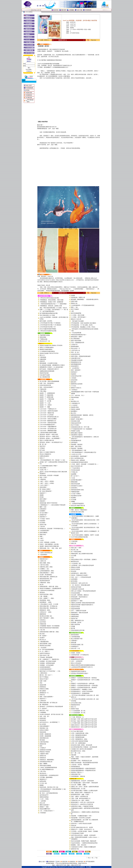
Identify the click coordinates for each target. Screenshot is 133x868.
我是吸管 (74, 374)
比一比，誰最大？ (45, 651)
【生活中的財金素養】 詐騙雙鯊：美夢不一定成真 (85, 535)
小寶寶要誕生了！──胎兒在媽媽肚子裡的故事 (53, 505)
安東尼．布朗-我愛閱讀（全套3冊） (50, 544)
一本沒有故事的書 (76, 333)
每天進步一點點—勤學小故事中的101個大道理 (84, 721)
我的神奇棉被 (75, 397)
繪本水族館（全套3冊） (46, 321)
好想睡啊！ (43, 511)
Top (96, 858)
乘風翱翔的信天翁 (76, 362)
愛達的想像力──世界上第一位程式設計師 (83, 802)
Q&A (28, 90)
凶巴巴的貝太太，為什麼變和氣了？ (50, 722)
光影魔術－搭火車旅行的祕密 (48, 661)
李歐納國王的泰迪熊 (77, 360)
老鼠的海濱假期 (76, 609)
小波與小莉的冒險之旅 (46, 553)
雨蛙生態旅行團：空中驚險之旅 (49, 606)
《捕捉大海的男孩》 (43, 122)
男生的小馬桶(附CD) (45, 454)
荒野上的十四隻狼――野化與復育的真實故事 (83, 591)
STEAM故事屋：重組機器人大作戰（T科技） (84, 327)
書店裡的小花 (75, 401)
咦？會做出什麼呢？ (45, 489)
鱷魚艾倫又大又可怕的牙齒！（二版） (50, 671)
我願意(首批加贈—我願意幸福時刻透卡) (82, 605)
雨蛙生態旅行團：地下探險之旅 (49, 703)
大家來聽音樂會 (76, 637)
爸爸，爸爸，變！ (45, 716)
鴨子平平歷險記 (44, 677)
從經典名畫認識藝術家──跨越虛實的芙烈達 (83, 770)
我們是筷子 (74, 372)
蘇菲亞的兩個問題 (76, 313)
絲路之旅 (74, 543)
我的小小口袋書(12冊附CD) (47, 452)
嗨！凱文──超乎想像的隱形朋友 (49, 793)
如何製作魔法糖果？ (77, 480)
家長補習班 (43, 720)
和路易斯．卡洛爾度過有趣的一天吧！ (82, 816)
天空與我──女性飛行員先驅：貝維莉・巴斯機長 (85, 831)
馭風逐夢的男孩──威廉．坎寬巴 (80, 794)
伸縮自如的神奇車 (76, 423)
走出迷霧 (74, 556)
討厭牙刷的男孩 (44, 742)
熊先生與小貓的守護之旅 (78, 505)
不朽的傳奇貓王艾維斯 (77, 833)
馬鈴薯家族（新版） (45, 600)
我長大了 (42, 458)
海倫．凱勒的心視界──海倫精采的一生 (82, 793)
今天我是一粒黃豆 (45, 519)
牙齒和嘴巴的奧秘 (45, 335)
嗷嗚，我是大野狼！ (77, 446)
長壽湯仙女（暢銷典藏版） (47, 760)
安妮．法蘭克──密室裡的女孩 (80, 796)
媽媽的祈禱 (43, 744)
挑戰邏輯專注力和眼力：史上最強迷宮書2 (51, 367)
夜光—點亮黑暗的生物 (77, 458)
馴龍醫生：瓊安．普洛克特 (79, 845)
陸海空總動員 (43, 532)
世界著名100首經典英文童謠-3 (80, 673)
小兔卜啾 (42, 630)
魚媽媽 (73, 295)
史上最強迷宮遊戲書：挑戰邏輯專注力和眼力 (52, 365)
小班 (72, 399)
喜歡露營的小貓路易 (77, 435)
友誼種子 (42, 638)
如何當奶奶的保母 (45, 791)
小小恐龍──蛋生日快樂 (78, 315)
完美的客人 (43, 620)
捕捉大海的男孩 (76, 624)
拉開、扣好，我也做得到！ (47, 383)
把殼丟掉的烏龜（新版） (47, 594)
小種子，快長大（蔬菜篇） (47, 481)
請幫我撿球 (74, 442)
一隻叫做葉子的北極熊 (77, 321)
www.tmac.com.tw (36, 10)
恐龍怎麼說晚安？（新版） (47, 573)
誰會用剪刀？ (43, 517)
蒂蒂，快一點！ (76, 352)
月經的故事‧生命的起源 (78, 589)
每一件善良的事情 (76, 552)
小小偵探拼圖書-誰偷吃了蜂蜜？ (49, 466)
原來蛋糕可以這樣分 (77, 486)
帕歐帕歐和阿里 (76, 705)
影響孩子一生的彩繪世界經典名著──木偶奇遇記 (85, 685)
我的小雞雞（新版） (45, 563)
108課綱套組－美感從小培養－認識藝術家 (51, 302)
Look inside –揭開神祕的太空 (48, 421)
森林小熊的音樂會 (76, 341)
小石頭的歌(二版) (76, 563)
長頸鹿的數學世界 (76, 441)
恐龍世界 (42, 361)
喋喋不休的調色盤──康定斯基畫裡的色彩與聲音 (85, 763)
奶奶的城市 (43, 718)
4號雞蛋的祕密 (75, 492)
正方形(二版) (43, 783)
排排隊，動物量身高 (45, 734)
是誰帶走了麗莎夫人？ (77, 772)
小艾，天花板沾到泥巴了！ (47, 811)
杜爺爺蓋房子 (75, 646)
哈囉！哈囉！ (43, 681)
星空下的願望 (75, 309)
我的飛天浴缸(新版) (45, 646)
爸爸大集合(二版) (45, 655)
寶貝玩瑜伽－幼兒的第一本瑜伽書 (49, 475)
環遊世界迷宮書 (44, 373)
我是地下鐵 (74, 618)
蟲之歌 (42, 585)
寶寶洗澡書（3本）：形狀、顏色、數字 (51, 548)
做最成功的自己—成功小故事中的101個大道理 (84, 727)
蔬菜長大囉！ (43, 525)
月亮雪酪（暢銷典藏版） (47, 777)
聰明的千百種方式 (76, 388)
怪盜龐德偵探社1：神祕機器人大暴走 (82, 689)
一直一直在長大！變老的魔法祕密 (81, 585)
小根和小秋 (43, 561)
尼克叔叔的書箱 (76, 593)
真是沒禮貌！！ (44, 468)
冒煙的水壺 (43, 756)
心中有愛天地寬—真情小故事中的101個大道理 (84, 723)
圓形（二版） (75, 307)
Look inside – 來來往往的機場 (48, 419)
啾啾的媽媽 (74, 482)
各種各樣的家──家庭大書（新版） (49, 586)
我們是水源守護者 (76, 587)
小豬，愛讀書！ (44, 596)
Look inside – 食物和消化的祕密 (49, 411)
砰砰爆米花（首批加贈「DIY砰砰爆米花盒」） (53, 529)
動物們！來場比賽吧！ (77, 419)
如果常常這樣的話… (45, 653)
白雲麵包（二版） (45, 569)
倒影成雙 (74, 755)
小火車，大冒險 (44, 799)
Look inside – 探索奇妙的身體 (48, 423)
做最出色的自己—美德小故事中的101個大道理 (84, 725)
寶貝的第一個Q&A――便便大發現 (49, 434)
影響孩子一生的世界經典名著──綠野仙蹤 (83, 684)
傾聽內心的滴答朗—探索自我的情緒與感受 (83, 603)
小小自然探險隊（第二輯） (79, 713)
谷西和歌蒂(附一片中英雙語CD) (80, 655)
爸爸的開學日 (75, 366)
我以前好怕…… (44, 773)
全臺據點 (72, 10)
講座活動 (29, 93)
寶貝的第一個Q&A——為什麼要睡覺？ (50, 438)
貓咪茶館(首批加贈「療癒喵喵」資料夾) (82, 415)
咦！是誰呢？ (43, 636)
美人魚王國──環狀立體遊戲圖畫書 (49, 381)
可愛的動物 (43, 357)
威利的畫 (74, 643)
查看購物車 (88, 10)
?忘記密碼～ (29, 70)
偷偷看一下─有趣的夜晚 (46, 395)
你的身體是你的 (76, 417)
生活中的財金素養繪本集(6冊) (79, 537)
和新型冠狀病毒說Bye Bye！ (79, 335)
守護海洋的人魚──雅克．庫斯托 (80, 800)
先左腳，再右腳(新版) (46, 575)
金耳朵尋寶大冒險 (76, 703)
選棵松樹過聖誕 (44, 797)
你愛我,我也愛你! (44, 456)
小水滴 (42, 540)
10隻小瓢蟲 (43, 391)
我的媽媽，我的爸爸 (77, 444)
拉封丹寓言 (43, 622)
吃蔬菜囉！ (43, 521)
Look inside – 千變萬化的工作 (48, 409)
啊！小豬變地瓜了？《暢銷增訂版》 (50, 659)
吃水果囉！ (43, 523)
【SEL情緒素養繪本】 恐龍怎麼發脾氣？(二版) (53, 789)
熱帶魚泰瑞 (43, 781)
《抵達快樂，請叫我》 (43, 46)
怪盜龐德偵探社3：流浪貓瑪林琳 (80, 693)
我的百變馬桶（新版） (46, 644)
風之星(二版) (75, 550)
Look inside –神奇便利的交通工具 (49, 417)
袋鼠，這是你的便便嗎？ (47, 387)
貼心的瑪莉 (43, 724)
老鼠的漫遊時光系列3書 (78, 630)
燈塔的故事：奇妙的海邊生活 (79, 597)
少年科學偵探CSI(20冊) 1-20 (48, 327)
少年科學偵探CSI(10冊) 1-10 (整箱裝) (50, 323)
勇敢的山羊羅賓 (76, 567)
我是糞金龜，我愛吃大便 (78, 297)
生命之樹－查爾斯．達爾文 (79, 785)
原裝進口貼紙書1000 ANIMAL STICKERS (51, 345)
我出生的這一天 (76, 348)
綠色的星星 (74, 380)
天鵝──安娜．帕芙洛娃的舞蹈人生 (81, 798)
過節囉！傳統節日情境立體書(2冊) (49, 546)
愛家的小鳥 (74, 303)
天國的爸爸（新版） (45, 583)
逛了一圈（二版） (76, 753)
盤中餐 (73, 628)
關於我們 (64, 10)
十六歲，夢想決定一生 (77, 717)
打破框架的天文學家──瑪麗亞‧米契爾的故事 (83, 847)
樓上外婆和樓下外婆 (77, 639)
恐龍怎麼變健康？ (45, 726)
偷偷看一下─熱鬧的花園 (46, 397)
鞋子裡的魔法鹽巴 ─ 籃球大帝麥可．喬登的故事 (84, 783)
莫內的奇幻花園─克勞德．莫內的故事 (82, 745)
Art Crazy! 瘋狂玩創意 (77, 731)
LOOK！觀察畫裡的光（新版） (80, 739)
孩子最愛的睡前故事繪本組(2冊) (49, 313)
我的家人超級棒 (76, 409)
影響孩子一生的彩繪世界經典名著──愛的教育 (84, 687)
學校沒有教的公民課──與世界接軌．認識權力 (84, 559)
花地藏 (73, 626)
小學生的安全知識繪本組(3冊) (48, 331)
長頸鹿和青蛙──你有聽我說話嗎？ (49, 775)
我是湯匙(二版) (44, 728)
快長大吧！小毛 (76, 648)
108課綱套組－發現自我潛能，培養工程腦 (51, 300)
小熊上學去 (43, 771)
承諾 (41, 683)
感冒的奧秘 (43, 337)
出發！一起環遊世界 (77, 661)
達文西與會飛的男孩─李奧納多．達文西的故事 (84, 747)
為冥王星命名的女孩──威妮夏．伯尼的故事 (83, 835)
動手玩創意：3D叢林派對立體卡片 (49, 369)
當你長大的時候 (76, 569)
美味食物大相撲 (76, 421)
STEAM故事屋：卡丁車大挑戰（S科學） (82, 325)
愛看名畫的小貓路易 (77, 433)
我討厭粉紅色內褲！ (77, 496)
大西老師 (74, 378)
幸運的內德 (43, 624)
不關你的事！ (43, 389)
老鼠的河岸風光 (76, 607)
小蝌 (72, 311)
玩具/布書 (80, 10)
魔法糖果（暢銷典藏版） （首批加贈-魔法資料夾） (85, 299)
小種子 (42, 538)
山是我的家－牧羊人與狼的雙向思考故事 (82, 565)
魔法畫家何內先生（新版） (79, 751)
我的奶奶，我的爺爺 (77, 448)
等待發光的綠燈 (76, 470)
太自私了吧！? (44, 470)
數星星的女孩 (75, 561)
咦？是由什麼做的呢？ (46, 491)
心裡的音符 (43, 701)
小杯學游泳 (74, 390)
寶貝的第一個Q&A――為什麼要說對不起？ (51, 442)
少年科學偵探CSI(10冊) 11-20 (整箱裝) (50, 325)
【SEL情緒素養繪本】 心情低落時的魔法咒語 (84, 452)
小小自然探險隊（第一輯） (79, 711)
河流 (72, 558)
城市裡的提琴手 (44, 795)
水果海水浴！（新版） (46, 612)
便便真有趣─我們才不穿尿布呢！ (49, 503)
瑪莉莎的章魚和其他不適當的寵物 (49, 628)
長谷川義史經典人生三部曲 (47, 315)
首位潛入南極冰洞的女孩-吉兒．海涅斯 (82, 827)
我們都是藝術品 (76, 766)
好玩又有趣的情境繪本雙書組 (48, 329)
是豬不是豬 (74, 301)
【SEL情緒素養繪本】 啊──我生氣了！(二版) (52, 460)
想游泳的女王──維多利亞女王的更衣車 (82, 804)
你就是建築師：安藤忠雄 (78, 776)
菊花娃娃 (42, 592)
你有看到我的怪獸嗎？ (46, 669)
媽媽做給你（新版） (45, 610)
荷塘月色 (42, 695)
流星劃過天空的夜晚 (45, 750)
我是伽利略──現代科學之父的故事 (81, 818)
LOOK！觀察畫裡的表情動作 (79, 735)
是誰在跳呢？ (43, 487)
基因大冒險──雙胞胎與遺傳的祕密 (81, 356)
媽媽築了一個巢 (44, 807)
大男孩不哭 (74, 344)
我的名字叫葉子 (44, 679)
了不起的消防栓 (76, 468)
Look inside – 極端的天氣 (47, 413)
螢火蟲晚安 (43, 691)
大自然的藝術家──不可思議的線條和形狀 (83, 305)
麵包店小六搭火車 (76, 319)
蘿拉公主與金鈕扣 (76, 663)
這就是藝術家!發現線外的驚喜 (79, 462)
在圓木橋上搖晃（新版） (47, 567)
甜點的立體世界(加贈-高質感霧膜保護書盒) (83, 665)
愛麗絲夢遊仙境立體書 (77, 659)
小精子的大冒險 (44, 565)
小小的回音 (74, 405)
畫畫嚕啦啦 (43, 614)
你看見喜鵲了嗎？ (76, 774)
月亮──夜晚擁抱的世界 (78, 343)
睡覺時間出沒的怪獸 (77, 384)
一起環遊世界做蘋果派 (77, 503)
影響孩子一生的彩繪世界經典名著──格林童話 (84, 678)
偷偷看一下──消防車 (46, 405)
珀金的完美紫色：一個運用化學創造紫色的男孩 (84, 843)
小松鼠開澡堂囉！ (45, 530)
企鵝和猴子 (74, 641)
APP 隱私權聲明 (90, 862)
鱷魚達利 (74, 382)
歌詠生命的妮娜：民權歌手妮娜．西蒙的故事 (84, 841)
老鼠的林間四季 (76, 599)
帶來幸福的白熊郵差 (45, 766)
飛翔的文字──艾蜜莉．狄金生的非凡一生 (83, 829)
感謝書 (42, 495)
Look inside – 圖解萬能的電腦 (48, 431)
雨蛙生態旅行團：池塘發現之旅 (49, 577)
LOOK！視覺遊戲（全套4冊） (48, 542)
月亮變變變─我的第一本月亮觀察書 (50, 626)
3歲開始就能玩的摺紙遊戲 (47, 371)
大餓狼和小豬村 (44, 754)
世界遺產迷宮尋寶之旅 (46, 762)
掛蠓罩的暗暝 (75, 617)
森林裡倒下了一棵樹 (77, 601)
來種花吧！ (43, 501)
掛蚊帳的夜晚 (75, 615)
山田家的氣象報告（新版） (47, 571)
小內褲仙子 (43, 748)
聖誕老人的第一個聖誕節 (78, 460)
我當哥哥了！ (43, 699)
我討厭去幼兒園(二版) (46, 616)
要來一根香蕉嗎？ (76, 370)
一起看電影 (43, 801)
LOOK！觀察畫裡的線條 (78, 737)
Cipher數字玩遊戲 (45, 375)
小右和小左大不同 (76, 454)
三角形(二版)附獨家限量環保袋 (48, 767)
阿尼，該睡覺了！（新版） (47, 598)
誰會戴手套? (43, 515)
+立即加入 (29, 71)
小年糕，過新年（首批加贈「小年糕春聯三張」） (85, 464)
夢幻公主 (42, 355)
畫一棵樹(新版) (44, 705)
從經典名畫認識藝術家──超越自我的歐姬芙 (83, 768)
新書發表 (29, 95)
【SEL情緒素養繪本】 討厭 (79, 450)
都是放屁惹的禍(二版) (46, 579)
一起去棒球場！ (76, 368)
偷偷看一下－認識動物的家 (47, 393)
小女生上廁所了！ (45, 485)
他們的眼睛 (74, 579)
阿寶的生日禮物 (44, 689)
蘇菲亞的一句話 (44, 710)
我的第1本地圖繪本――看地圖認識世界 (50, 588)
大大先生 (74, 386)
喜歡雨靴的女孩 (44, 738)
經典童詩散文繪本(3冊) (78, 512)
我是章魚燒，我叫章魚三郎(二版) (49, 787)
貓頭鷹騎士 (74, 411)
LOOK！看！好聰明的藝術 (78, 743)
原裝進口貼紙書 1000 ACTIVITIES (49, 353)
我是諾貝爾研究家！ (45, 809)
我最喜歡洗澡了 (44, 559)
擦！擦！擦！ (43, 444)
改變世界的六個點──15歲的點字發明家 (82, 806)
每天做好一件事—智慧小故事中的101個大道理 (84, 719)
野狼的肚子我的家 (45, 752)
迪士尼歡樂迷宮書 (45, 377)
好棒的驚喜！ (43, 509)
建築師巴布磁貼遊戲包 (46, 349)
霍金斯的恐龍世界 (45, 581)
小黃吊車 (42, 527)
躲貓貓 (42, 785)
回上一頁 (91, 858)
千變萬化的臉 (43, 339)
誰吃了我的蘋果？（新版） (47, 618)
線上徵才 (29, 85)
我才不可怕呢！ (76, 425)
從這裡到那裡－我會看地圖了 (79, 456)
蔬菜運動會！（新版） (46, 602)
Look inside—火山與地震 (47, 415)
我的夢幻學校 (75, 407)
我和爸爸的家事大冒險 (77, 490)
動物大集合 (43, 534)
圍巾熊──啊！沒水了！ (46, 675)
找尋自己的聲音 (44, 730)
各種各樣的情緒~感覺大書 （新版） (50, 632)
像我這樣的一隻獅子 (77, 337)
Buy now (94, 40)
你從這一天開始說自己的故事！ (80, 575)
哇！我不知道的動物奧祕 (47, 649)
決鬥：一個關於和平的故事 (79, 611)
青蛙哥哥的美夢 (76, 484)
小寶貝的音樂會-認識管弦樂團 (48, 432)
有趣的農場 (43, 359)
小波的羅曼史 (43, 555)
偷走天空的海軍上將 (77, 466)
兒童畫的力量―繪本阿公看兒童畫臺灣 (82, 749)
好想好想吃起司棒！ (77, 376)
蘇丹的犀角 (74, 581)
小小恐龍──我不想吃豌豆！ (79, 317)
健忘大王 (74, 707)
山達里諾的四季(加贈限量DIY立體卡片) (82, 667)
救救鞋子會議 (75, 709)
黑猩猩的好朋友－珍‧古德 (78, 789)
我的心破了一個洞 (76, 548)
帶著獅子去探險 (76, 431)
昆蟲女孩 (74, 825)
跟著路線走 (43, 687)
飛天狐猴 (42, 740)
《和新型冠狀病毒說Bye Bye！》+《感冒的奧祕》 (54, 304)
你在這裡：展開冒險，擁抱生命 (80, 595)
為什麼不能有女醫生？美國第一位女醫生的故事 (84, 791)
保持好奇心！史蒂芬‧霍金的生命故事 (81, 823)
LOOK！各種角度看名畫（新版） (80, 733)
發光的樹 (74, 571)
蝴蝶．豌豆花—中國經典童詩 (79, 510)
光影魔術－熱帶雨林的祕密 (47, 663)
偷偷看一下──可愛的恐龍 (47, 399)
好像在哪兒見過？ (76, 358)
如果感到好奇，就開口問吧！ (79, 573)
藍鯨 (41, 746)
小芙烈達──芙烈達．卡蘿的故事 (80, 765)
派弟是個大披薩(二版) (77, 645)
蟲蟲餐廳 (74, 474)
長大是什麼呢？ (44, 513)
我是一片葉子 (43, 477)
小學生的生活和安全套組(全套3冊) (49, 298)
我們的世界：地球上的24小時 (79, 583)
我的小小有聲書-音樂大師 (47, 440)
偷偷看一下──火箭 (45, 403)
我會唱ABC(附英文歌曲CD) (79, 671)
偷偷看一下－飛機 (45, 407)
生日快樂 (74, 500)
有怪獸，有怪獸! (76, 653)
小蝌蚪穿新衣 (43, 673)
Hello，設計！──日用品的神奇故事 (81, 577)
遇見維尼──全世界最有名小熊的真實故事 (51, 706)
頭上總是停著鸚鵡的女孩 (47, 769)
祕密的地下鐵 (75, 849)
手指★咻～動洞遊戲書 (46, 657)
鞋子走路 (42, 450)
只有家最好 (43, 813)
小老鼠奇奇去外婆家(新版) (47, 590)
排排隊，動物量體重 (45, 736)
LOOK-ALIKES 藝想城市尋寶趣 (79, 741)
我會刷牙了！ (43, 493)
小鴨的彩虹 (43, 479)
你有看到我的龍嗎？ (45, 667)
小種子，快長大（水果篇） (47, 483)
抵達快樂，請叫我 (76, 622)
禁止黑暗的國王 (76, 339)
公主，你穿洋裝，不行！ (78, 395)
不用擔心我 (74, 472)
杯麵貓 (73, 502)
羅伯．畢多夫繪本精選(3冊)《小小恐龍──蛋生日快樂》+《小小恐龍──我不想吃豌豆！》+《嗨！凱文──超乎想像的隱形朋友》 (54, 310)
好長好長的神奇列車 (45, 385)
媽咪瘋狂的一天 (44, 693)
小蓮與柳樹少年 (76, 403)
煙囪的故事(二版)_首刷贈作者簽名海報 (82, 554)
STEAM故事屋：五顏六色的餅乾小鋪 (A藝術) (84, 323)
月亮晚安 (42, 448)
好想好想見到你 (76, 354)
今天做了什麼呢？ (76, 494)
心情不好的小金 (76, 350)
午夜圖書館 (43, 712)
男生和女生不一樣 (45, 341)
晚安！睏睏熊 (43, 764)
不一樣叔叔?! (43, 708)
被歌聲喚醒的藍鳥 (76, 364)
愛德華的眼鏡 (75, 346)
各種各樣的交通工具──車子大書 (80, 427)
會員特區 (56, 10)
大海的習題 (74, 541)
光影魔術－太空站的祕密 (47, 665)
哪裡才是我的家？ (45, 805)
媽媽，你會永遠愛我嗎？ (47, 697)
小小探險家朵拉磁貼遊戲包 (47, 351)
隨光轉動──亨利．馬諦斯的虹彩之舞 (81, 761)
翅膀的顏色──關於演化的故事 (80, 613)
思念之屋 (42, 803)
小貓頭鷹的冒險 (44, 642)
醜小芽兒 (74, 413)
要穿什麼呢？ (43, 499)
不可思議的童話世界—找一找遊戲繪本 (82, 429)
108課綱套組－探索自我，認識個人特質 (51, 306)
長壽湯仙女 (43, 758)
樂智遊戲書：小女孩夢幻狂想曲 (49, 363)
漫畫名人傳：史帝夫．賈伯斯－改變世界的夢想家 (85, 787)
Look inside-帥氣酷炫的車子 (47, 425)
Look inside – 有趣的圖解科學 (48, 427)
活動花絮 (29, 97)
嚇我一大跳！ (43, 507)
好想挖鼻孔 (74, 488)
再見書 (42, 497)
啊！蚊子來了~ (75, 476)
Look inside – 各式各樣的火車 (48, 429)
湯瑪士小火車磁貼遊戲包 (47, 347)
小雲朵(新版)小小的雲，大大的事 (49, 604)
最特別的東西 (75, 635)
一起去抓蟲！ (43, 647)
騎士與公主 (43, 640)
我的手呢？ (43, 446)
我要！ (42, 536)
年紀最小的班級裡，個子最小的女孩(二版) (51, 714)
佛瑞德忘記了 (43, 779)
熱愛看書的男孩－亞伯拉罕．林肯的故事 (82, 781)
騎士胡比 (42, 634)
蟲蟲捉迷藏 (43, 685)
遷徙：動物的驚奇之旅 (77, 620)
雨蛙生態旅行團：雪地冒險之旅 (49, 608)
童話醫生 (74, 498)
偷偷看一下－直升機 (45, 401)
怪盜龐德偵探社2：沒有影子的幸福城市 (82, 691)
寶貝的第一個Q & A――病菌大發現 (49, 436)
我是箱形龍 (43, 732)
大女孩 (73, 478)
